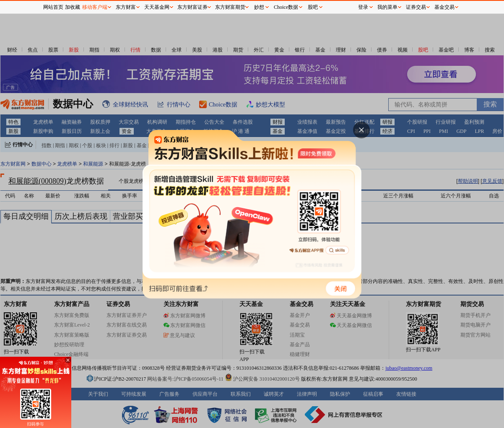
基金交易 (444, 7)
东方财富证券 (192, 7)
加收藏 (73, 7)
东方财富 (126, 7)
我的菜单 (387, 7)
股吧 (313, 7)
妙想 (259, 7)
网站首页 (53, 7)
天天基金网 (157, 7)
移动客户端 (95, 7)
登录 (363, 7)
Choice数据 (286, 7)
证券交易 (416, 7)
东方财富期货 (230, 7)
